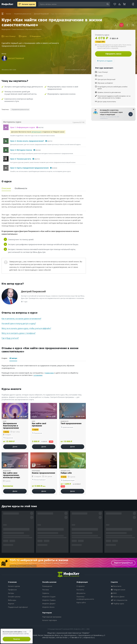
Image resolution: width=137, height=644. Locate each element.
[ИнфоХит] (7, 4)
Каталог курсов (14, 586)
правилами (49, 373)
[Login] (133, 4)
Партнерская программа (52, 617)
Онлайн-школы (14, 597)
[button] (116, 25)
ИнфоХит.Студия (49, 597)
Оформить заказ (113, 54)
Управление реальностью (20, 109)
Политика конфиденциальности (85, 598)
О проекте (80, 586)
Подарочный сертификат (18, 607)
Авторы (11, 593)
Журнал (11, 604)
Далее (15, 447)
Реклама (46, 590)
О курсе (4, 358)
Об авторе (13, 358)
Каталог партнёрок (50, 620)
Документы (81, 593)
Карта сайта (81, 602)
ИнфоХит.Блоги (48, 607)
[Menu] (20, 4)
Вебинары (12, 600)
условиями (38, 375)
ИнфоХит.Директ (49, 604)
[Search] (108, 4)
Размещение (47, 586)
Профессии (12, 590)
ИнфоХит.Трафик (49, 600)
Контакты (80, 590)
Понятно (17, 639)
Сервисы (46, 593)
